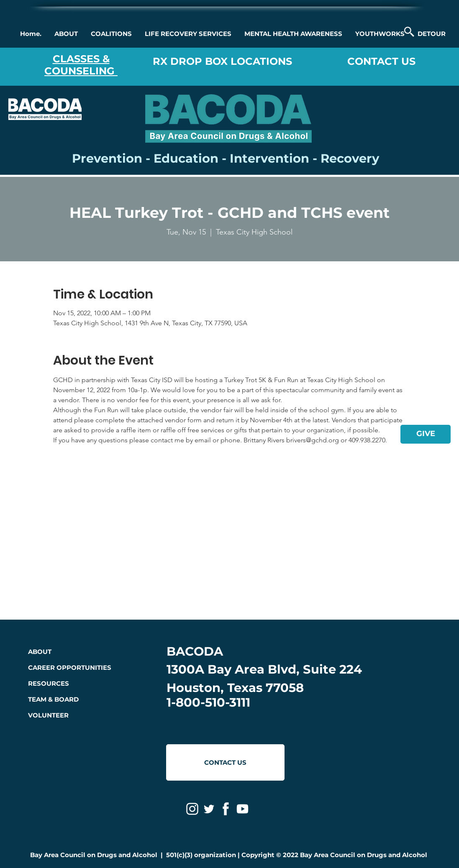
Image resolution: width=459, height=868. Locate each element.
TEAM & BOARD (53, 699)
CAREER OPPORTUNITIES (70, 668)
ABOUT (40, 652)
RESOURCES (49, 683)
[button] (66, 34)
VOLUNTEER (48, 715)
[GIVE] (426, 434)
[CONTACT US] (225, 762)
